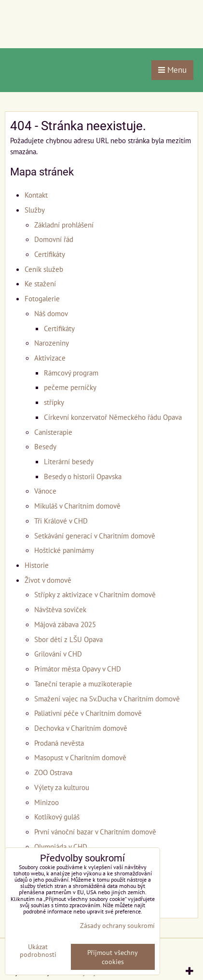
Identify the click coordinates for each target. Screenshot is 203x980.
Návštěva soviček (60, 609)
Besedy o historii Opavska (83, 476)
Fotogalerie (42, 298)
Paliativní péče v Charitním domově (88, 713)
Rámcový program (71, 373)
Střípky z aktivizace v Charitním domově (95, 594)
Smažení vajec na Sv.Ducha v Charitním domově (107, 698)
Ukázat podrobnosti (38, 951)
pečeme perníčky (70, 387)
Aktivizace (50, 358)
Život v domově (48, 580)
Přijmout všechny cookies (113, 957)
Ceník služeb (44, 269)
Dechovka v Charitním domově (81, 728)
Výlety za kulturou (62, 787)
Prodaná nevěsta (59, 743)
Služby (35, 210)
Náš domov (51, 313)
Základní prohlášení (64, 225)
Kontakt (36, 195)
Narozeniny (52, 343)
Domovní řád (54, 239)
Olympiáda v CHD (61, 846)
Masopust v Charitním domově (80, 757)
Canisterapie (53, 432)
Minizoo (47, 802)
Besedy (45, 446)
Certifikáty (50, 254)
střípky (54, 402)
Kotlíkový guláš (57, 817)
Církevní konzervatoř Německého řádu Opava (113, 417)
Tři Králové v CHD (61, 521)
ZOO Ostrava (53, 772)
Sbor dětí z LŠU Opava (68, 639)
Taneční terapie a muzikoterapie (83, 684)
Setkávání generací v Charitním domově (95, 536)
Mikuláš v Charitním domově (77, 506)
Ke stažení (40, 283)
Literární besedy (69, 461)
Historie (37, 565)
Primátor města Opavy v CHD (78, 669)
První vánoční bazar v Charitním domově (95, 832)
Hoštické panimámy (64, 550)
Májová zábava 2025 (65, 624)
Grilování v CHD (58, 654)
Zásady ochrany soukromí (117, 925)
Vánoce (45, 491)
